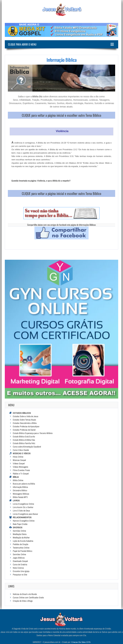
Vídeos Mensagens (20, 467)
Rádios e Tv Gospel (21, 474)
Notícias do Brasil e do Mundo (25, 594)
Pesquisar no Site (20, 575)
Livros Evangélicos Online (23, 504)
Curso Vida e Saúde (21, 450)
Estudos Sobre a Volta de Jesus (26, 416)
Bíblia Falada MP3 (20, 497)
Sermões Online (19, 531)
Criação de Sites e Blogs (23, 601)
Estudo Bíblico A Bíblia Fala (24, 440)
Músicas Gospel (19, 460)
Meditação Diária (20, 534)
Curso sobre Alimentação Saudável (27, 447)
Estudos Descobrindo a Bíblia (25, 423)
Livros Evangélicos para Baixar (25, 514)
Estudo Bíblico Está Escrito (24, 437)
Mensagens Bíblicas (21, 494)
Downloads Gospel (20, 561)
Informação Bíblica (20, 487)
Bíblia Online (18, 480)
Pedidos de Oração (20, 544)
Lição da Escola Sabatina (23, 541)
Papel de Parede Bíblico (23, 551)
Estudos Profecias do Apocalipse (26, 426)
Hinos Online (18, 457)
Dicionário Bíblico (20, 490)
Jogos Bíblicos (19, 558)
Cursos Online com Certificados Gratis (28, 598)
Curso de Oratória (20, 564)
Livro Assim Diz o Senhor (23, 507)
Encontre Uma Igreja (21, 571)
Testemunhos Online (21, 548)
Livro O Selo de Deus (21, 511)
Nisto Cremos (18, 568)
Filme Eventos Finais (21, 470)
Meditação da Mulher (21, 538)
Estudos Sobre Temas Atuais (24, 420)
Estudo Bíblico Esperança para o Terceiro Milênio (33, 433)
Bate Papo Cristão (20, 524)
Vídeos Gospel (19, 463)
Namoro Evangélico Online (24, 521)
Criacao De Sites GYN (81, 642)
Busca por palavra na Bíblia (24, 484)
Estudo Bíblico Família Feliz (24, 443)
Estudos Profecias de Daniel (24, 430)
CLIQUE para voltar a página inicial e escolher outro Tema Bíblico (61, 115)
